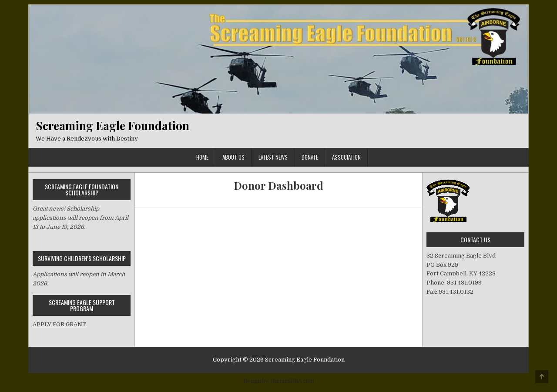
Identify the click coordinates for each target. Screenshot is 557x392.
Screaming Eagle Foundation (112, 126)
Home (202, 157)
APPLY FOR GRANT (59, 324)
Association (346, 157)
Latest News (273, 157)
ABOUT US (233, 157)
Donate (310, 157)
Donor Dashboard (278, 186)
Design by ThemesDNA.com (279, 381)
